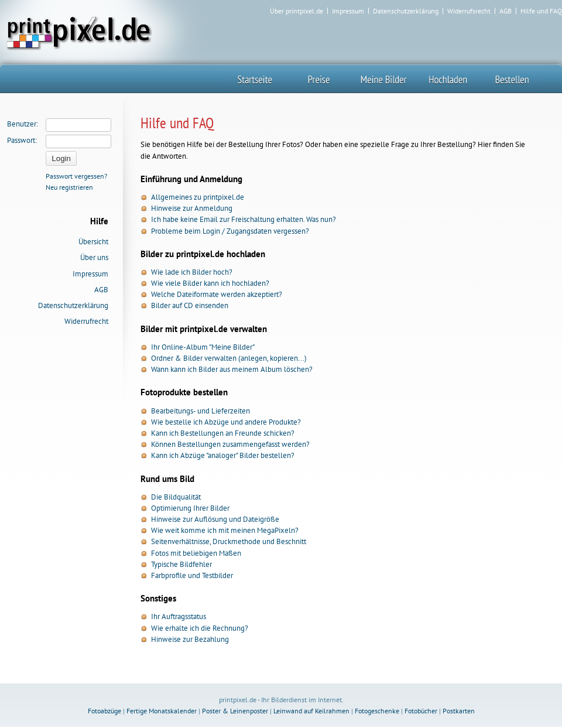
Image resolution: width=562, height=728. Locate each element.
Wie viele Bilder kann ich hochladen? (210, 283)
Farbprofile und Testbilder (192, 575)
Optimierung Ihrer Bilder (190, 508)
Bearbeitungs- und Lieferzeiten (201, 411)
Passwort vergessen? (76, 176)
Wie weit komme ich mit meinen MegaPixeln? (225, 530)
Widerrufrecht (86, 321)
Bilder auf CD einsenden (190, 305)
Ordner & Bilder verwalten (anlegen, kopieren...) (229, 358)
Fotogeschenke (377, 711)
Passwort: (22, 140)
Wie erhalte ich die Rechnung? (200, 628)
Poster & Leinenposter (235, 711)
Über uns (94, 257)
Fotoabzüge (104, 711)
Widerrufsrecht (469, 11)
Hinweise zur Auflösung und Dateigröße (215, 519)
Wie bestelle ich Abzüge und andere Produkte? (226, 422)
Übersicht (93, 242)
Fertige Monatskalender (162, 711)
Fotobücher (421, 711)
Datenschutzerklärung (406, 11)
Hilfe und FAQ (541, 11)
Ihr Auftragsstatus (179, 616)
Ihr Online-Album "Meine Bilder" (203, 347)
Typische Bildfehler (181, 564)
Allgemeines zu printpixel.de (198, 197)
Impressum (348, 11)
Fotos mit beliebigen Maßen (196, 553)
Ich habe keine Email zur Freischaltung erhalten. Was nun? (244, 219)
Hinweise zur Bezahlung (190, 639)
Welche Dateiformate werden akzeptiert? (217, 294)
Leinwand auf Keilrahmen (311, 711)
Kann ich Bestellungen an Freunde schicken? (223, 433)
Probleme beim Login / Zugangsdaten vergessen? (230, 231)
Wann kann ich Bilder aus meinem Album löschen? (232, 369)
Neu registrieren (69, 187)
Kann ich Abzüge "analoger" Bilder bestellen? (223, 455)
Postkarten (459, 711)
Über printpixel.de (297, 11)
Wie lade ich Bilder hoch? (192, 272)
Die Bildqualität (176, 497)
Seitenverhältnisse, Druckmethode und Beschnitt (229, 541)
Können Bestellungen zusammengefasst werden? (230, 444)
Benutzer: (23, 124)
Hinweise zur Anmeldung (192, 208)
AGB (506, 11)
